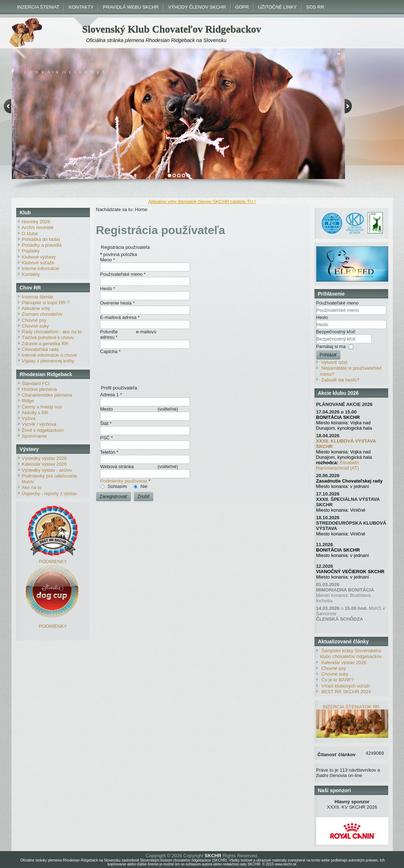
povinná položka (119, 254)
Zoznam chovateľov (42, 314)
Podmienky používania (124, 481)
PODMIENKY (53, 561)
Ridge (28, 401)
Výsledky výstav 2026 (44, 458)
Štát (106, 423)
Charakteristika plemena (47, 395)
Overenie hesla (117, 303)
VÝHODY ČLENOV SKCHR (197, 7)
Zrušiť (144, 496)
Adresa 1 (111, 395)
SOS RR (315, 7)
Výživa (29, 418)
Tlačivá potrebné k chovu (48, 337)
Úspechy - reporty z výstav (49, 494)
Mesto (106, 409)
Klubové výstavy (39, 257)
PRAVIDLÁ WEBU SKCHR (131, 7)
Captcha (110, 351)
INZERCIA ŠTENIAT (38, 7)
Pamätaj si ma (331, 346)
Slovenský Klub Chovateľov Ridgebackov (172, 29)
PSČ (106, 438)
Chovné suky (35, 326)
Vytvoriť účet (334, 362)
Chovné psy (34, 320)
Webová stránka (117, 467)
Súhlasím (117, 486)
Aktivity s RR (35, 413)
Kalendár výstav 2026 (44, 464)
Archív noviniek (38, 227)
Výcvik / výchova (39, 424)
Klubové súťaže (38, 263)
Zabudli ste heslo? (340, 380)
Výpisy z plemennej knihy (48, 361)
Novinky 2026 (36, 222)
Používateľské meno (123, 274)
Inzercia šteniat (38, 297)
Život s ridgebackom (43, 430)
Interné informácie (41, 268)
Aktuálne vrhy (36, 308)
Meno (107, 260)
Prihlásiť (328, 355)
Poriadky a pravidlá (42, 245)
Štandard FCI (36, 383)
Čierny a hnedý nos (42, 407)
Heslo (108, 289)
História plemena (40, 389)
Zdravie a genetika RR (45, 344)
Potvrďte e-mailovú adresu (128, 334)
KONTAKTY (81, 7)
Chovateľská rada (40, 349)
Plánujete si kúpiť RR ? (46, 303)
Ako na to (32, 487)
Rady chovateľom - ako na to (52, 332)
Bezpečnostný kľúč (336, 332)
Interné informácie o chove (49, 355)
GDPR (242, 7)
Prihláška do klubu (41, 239)
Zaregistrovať (114, 496)
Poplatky (31, 251)
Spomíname (35, 436)
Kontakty (31, 274)
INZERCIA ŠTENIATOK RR (351, 707)
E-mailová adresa (120, 317)
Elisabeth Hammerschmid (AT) (338, 465)
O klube (30, 234)
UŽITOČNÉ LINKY (278, 7)
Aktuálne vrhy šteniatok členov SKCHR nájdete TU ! (202, 202)
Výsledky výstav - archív (47, 470)
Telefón (109, 452)
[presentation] (155, 368)
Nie (144, 486)
